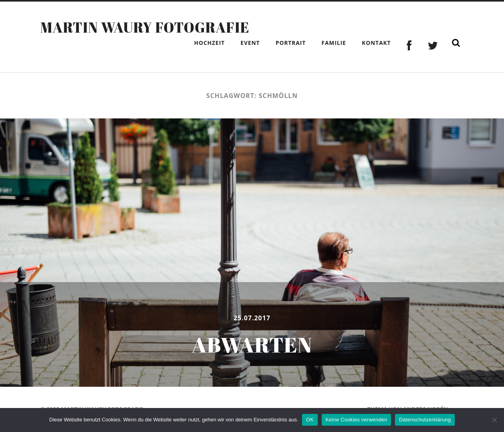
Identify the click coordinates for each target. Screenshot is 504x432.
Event (250, 43)
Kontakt (376, 43)
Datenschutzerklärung (425, 420)
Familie (334, 43)
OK (310, 420)
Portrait (291, 43)
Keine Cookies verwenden (357, 420)
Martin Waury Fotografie (145, 27)
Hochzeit (209, 43)
